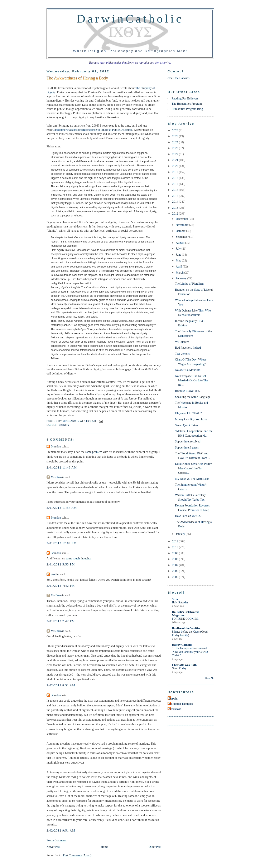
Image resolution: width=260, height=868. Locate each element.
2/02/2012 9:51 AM (61, 830)
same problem (94, 452)
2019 (175, 172)
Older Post (155, 847)
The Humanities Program (187, 104)
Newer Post (53, 847)
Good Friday (179, 668)
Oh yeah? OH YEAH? (188, 413)
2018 (175, 178)
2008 (175, 559)
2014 (175, 202)
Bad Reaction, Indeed (188, 348)
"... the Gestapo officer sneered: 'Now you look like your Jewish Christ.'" (190, 652)
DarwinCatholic (130, 19)
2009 (175, 553)
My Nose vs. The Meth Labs (192, 479)
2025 (175, 136)
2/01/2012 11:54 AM (62, 508)
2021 (175, 160)
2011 (175, 541)
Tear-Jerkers (182, 354)
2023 (175, 148)
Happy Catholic (182, 645)
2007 (175, 565)
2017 (175, 184)
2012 (175, 214)
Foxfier (55, 574)
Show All (209, 678)
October (181, 231)
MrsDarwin (58, 477)
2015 (175, 196)
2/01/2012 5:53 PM (61, 564)
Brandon (56, 446)
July (179, 249)
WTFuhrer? (182, 342)
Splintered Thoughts (181, 704)
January (181, 534)
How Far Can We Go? (188, 516)
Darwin (173, 698)
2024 (175, 142)
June (179, 255)
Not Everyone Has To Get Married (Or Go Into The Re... (192, 380)
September (182, 237)
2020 (175, 166)
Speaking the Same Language (193, 397)
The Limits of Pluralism (189, 284)
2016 (175, 190)
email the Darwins (179, 78)
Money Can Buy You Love (191, 419)
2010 (175, 547)
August (180, 243)
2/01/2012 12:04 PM (62, 543)
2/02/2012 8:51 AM (61, 685)
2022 (175, 154)
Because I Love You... (188, 391)
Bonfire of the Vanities (186, 628)
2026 (175, 130)
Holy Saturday (180, 602)
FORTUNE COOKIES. (185, 619)
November (182, 225)
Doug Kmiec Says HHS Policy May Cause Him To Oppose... (193, 468)
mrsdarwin (175, 709)
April (179, 266)
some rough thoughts (78, 558)
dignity (64, 425)
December (182, 219)
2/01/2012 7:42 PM (61, 586)
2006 (175, 571)
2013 (175, 208)
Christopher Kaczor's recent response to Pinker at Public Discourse (92, 130)
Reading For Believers (185, 98)
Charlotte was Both (184, 665)
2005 (175, 577)
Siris (175, 599)
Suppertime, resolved (188, 441)
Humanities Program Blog (187, 109)
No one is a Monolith (188, 370)
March (180, 273)
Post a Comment (56, 840)
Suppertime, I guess (187, 447)
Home (104, 847)
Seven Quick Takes (187, 425)
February (181, 278)
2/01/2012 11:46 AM (62, 467)
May (179, 260)
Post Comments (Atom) (77, 855)
